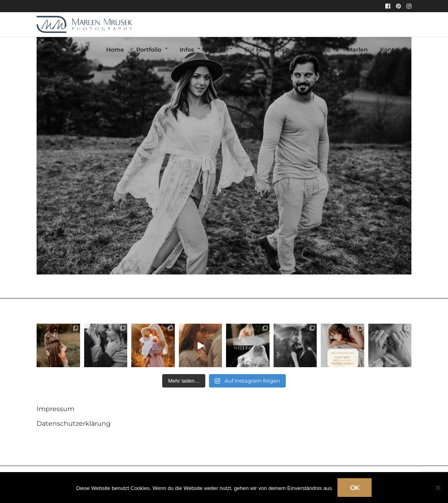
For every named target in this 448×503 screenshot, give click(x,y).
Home (115, 50)
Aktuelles (315, 50)
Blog (219, 50)
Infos (187, 50)
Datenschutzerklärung (74, 424)
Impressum (55, 409)
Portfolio (149, 50)
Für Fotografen (267, 50)
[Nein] (438, 488)
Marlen (358, 50)
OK (355, 488)
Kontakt (392, 50)
